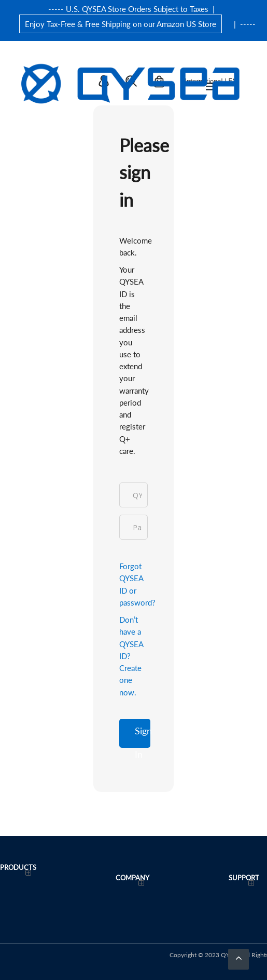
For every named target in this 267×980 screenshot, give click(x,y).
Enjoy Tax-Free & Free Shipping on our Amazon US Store (121, 24)
